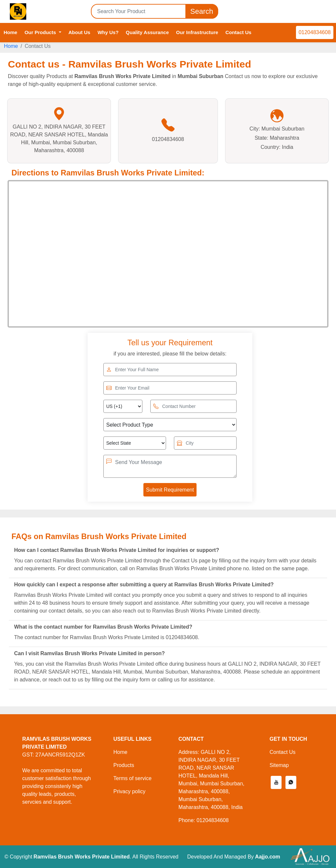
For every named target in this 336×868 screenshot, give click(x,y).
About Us (80, 32)
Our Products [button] (41, 32)
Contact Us (238, 32)
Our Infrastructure (197, 32)
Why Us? (108, 32)
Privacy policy (129, 791)
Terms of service (132, 778)
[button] (276, 782)
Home (10, 32)
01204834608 (315, 32)
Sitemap (279, 765)
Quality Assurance (147, 32)
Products (124, 765)
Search (202, 11)
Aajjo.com (267, 857)
